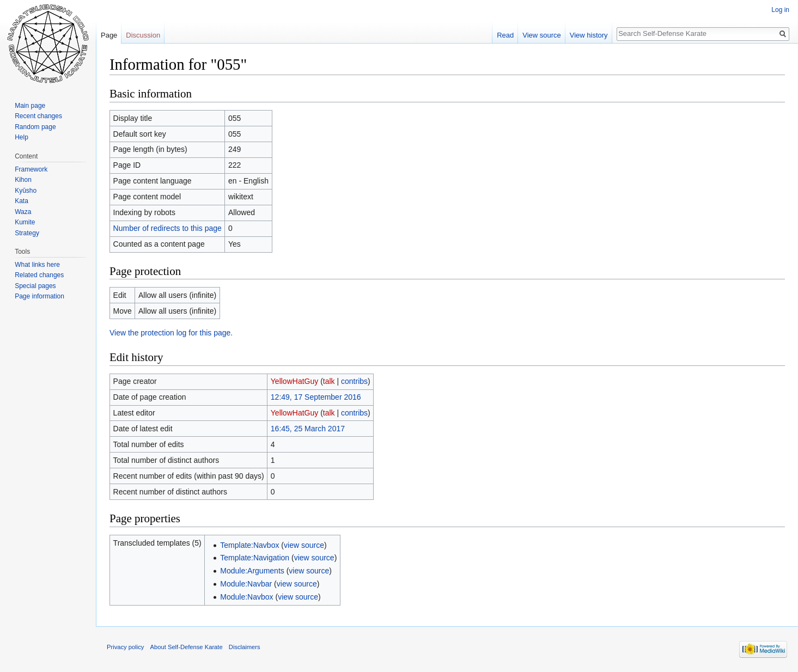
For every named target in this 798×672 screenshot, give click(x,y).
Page (109, 35)
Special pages (35, 286)
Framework (31, 169)
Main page (30, 106)
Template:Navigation (255, 558)
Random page (35, 127)
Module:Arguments (252, 571)
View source (542, 35)
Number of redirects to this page (167, 228)
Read (505, 35)
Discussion (143, 35)
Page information (39, 296)
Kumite (25, 222)
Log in (780, 10)
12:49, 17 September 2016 (316, 397)
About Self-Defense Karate (187, 647)
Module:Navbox (246, 597)
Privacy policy (125, 647)
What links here (37, 265)
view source (304, 545)
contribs (354, 381)
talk (329, 381)
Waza (23, 212)
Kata (22, 201)
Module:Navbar (246, 584)
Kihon (23, 180)
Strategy (27, 233)
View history (589, 35)
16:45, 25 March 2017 (308, 429)
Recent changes (38, 116)
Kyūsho (26, 191)
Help (22, 137)
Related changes (39, 275)
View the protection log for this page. (171, 333)
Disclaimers (245, 647)
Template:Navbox (249, 545)
